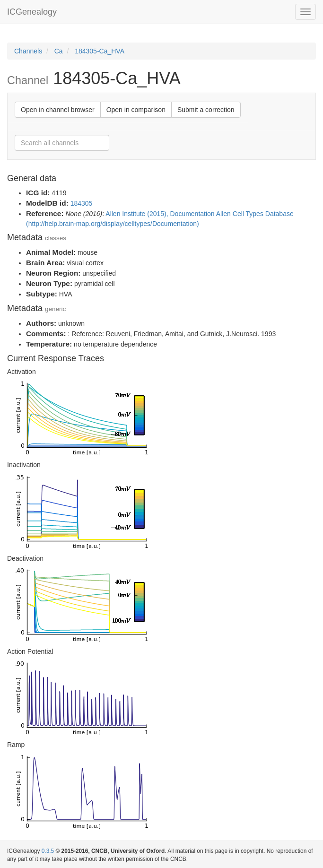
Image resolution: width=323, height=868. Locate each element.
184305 (82, 203)
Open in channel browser (58, 110)
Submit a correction (206, 110)
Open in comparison (136, 110)
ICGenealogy (32, 12)
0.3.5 (48, 851)
